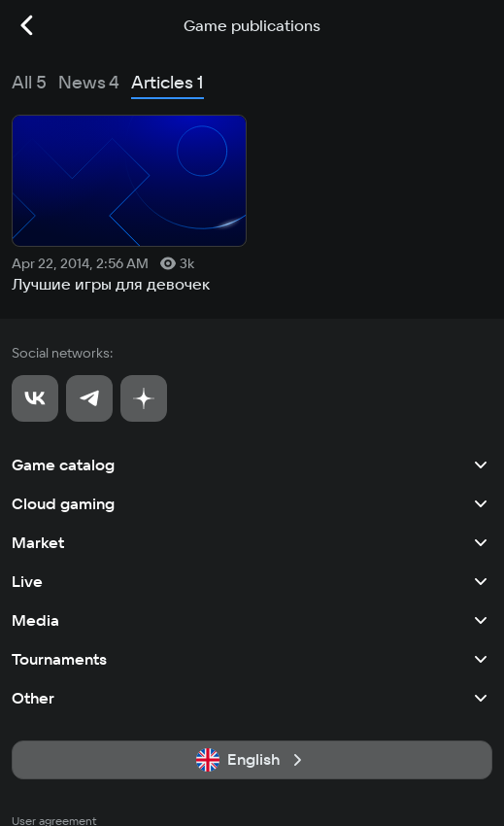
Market (252, 542)
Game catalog (252, 465)
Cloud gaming (252, 503)
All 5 (29, 82)
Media (252, 620)
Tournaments (252, 659)
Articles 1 (168, 82)
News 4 (89, 82)
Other (252, 698)
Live (252, 581)
